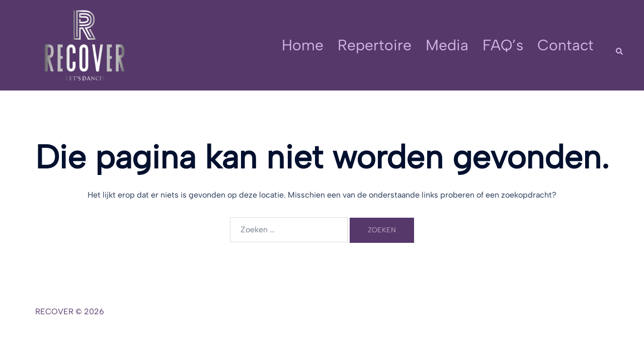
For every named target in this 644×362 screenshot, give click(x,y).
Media (447, 45)
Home (303, 45)
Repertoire (375, 45)
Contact (566, 45)
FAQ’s (503, 45)
